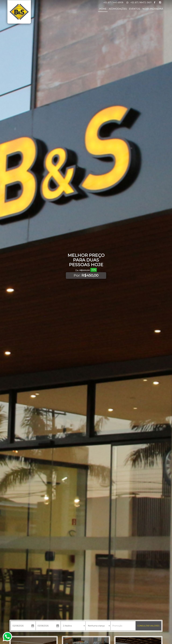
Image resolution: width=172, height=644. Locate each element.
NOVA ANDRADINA (153, 9)
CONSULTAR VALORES (148, 626)
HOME (103, 9)
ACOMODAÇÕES (118, 9)
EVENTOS (135, 9)
